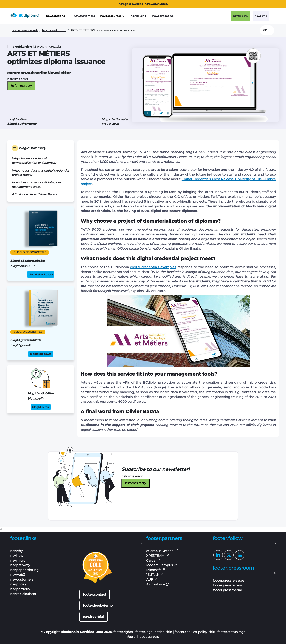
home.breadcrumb (25, 30)
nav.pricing (139, 16)
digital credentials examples (153, 267)
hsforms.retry (21, 86)
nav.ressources (113, 16)
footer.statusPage (232, 632)
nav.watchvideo (156, 4)
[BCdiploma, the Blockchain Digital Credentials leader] (28, 16)
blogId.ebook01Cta (41, 275)
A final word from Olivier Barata (34, 194)
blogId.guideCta (41, 354)
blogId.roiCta (41, 407)
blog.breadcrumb (54, 30)
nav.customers (84, 16)
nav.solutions (57, 16)
